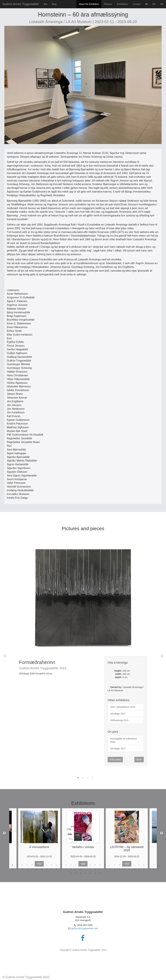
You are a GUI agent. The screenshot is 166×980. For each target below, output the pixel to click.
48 (90, 869)
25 (129, 865)
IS (146, 4)
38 (42, 869)
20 (105, 865)
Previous (4, 656)
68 (95, 873)
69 (100, 873)
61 (154, 869)
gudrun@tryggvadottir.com (85, 928)
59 (144, 869)
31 (158, 865)
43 (66, 869)
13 (71, 865)
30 (154, 865)
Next (162, 656)
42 (61, 869)
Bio (45, 4)
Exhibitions (122, 4)
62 (158, 869)
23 (119, 865)
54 (119, 869)
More (139, 760)
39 (47, 869)
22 (115, 865)
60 (149, 869)
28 (144, 865)
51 (105, 869)
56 (129, 869)
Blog (54, 4)
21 (110, 865)
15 (81, 865)
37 (37, 869)
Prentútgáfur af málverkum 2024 (124, 740)
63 (71, 873)
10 (56, 865)
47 (85, 869)
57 (134, 869)
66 (85, 873)
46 (81, 869)
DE (162, 4)
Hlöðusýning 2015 (119, 720)
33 (17, 869)
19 (100, 865)
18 (95, 865)
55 (124, 869)
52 (110, 869)
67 (90, 873)
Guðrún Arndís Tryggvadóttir (21, 4)
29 (149, 865)
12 (66, 865)
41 (56, 869)
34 (22, 869)
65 (81, 873)
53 (115, 869)
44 (71, 869)
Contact (137, 4)
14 (76, 865)
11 (61, 865)
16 (85, 865)
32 (12, 869)
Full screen (115, 760)
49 (95, 869)
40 (51, 869)
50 (100, 869)
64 (76, 873)
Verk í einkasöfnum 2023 (123, 707)
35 (27, 869)
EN (154, 4)
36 (32, 869)
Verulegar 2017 (118, 714)
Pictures (108, 4)
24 (124, 865)
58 (139, 869)
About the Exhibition (89, 4)
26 (134, 865)
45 (76, 869)
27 (139, 865)
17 (90, 865)
